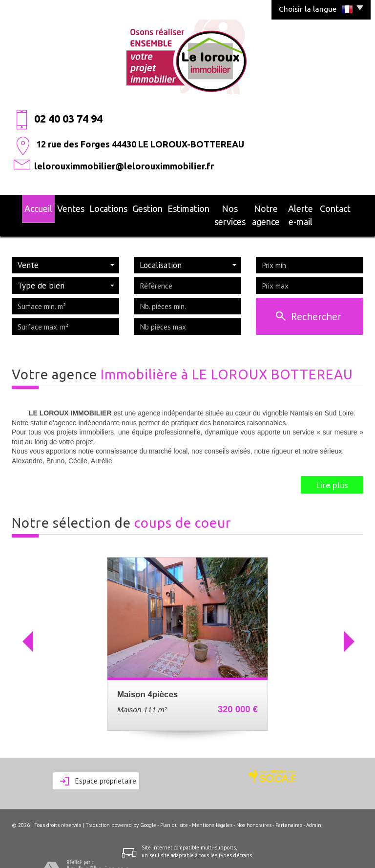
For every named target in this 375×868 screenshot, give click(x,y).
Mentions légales (212, 809)
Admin (314, 809)
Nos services (209, 207)
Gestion (128, 207)
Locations (93, 207)
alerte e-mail (306, 207)
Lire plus (332, 469)
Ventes (58, 207)
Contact (347, 207)
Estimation (164, 207)
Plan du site (174, 809)
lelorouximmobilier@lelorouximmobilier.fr (124, 166)
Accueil (27, 207)
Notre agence (257, 207)
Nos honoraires (254, 809)
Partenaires (289, 809)
